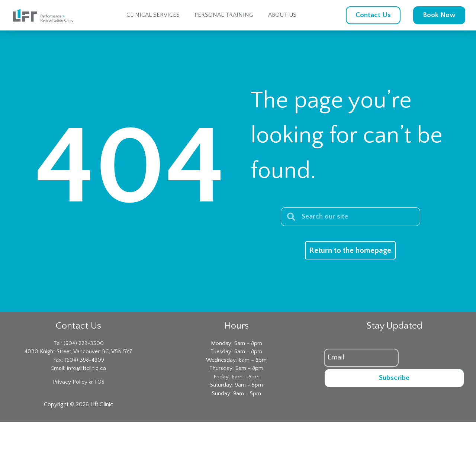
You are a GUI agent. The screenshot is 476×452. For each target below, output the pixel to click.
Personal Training (224, 15)
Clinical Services (153, 15)
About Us (282, 15)
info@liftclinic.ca (86, 368)
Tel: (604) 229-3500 (79, 343)
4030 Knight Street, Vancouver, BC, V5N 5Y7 (78, 351)
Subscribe (394, 378)
